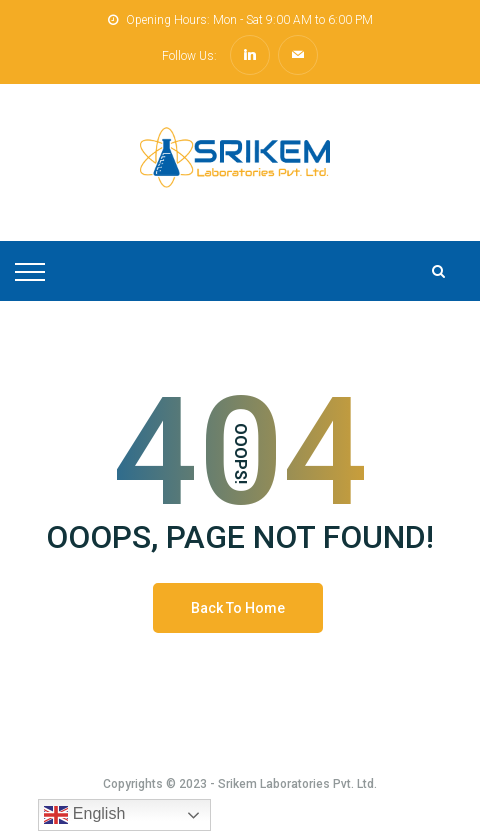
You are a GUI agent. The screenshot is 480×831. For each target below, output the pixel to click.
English (84, 815)
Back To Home (238, 608)
